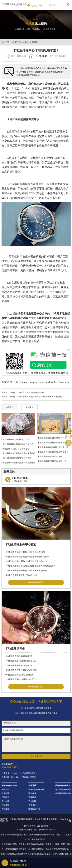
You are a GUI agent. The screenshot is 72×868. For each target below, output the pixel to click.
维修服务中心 (34, 809)
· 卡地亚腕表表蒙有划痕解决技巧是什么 (53, 438)
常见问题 (33, 42)
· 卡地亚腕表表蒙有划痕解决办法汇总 (17, 444)
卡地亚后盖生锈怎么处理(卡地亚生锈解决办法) (25, 552)
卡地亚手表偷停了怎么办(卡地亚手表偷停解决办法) (27, 557)
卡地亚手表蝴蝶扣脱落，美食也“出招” (21, 575)
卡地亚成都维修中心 (20, 42)
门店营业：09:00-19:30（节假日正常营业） (20, 773)
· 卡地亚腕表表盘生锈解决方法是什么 (53, 447)
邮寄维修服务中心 (63, 793)
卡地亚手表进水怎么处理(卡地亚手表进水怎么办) (26, 570)
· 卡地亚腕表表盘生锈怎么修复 (50, 456)
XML (70, 821)
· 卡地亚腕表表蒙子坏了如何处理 (15, 449)
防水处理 (5, 793)
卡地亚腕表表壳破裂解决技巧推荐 (19, 675)
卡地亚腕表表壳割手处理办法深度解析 (21, 670)
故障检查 (5, 797)
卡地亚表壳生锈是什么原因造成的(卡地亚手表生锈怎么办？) (31, 566)
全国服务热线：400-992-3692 (14, 4)
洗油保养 (5, 801)
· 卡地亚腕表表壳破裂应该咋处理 (15, 439)
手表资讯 (32, 805)
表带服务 (5, 809)
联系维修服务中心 (36, 582)
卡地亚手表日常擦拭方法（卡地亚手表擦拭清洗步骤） (40, 397)
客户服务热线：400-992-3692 (36, 826)
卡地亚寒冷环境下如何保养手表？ (31, 392)
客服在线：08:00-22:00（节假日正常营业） (20, 777)
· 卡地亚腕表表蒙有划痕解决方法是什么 (18, 463)
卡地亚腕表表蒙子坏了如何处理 (18, 665)
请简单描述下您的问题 (36, 744)
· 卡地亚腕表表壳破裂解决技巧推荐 (16, 458)
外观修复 (5, 805)
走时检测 (5, 790)
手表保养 (32, 793)
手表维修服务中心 (36, 790)
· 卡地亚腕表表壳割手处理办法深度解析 (18, 453)
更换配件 (32, 797)
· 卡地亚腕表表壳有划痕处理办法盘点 (53, 452)
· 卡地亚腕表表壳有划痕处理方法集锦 (53, 443)
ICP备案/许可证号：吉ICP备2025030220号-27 (36, 830)
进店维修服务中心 (63, 790)
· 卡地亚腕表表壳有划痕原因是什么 (52, 461)
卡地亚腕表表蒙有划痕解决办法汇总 (20, 661)
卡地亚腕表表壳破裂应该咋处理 (18, 656)
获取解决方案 (36, 756)
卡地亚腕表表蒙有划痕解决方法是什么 (21, 679)
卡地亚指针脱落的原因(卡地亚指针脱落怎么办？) (26, 561)
